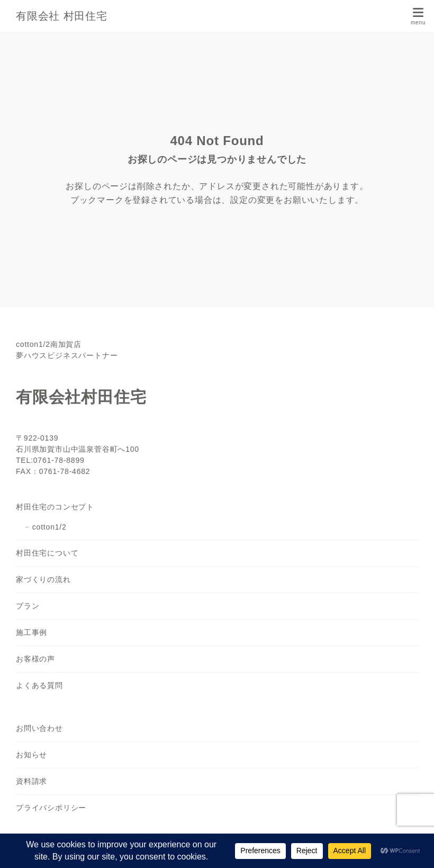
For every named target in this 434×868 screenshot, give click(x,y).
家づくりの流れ (43, 579)
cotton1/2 (49, 527)
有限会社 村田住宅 (62, 16)
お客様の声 (35, 659)
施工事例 (31, 632)
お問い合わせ (39, 728)
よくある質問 (39, 685)
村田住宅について (47, 553)
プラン (28, 606)
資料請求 (31, 781)
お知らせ (31, 755)
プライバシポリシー (51, 808)
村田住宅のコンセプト (55, 507)
